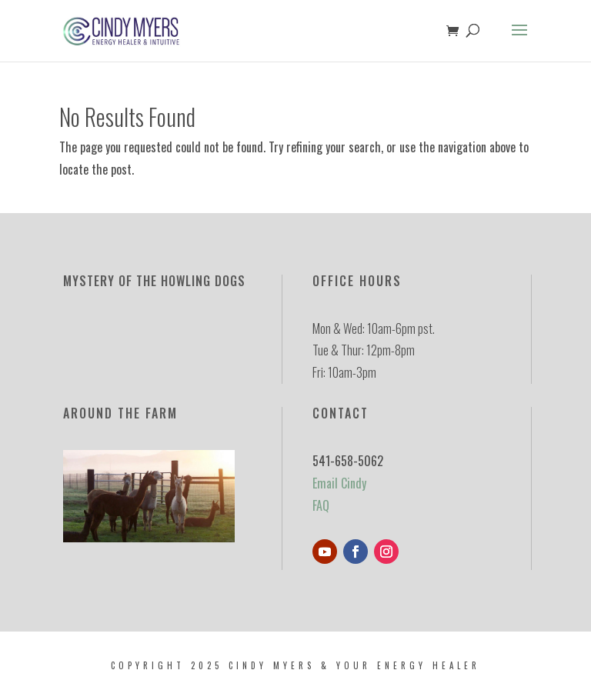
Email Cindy (339, 483)
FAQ (321, 505)
